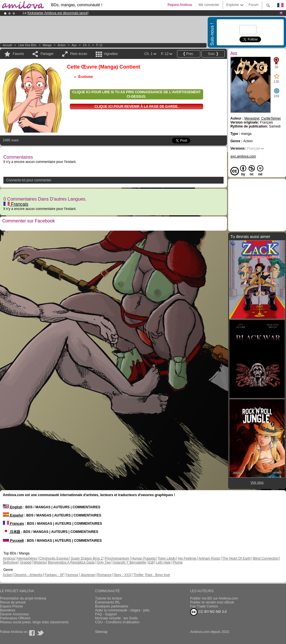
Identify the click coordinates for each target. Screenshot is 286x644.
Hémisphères (27, 558)
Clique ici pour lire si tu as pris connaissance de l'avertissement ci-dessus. (137, 94)
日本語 (11, 532)
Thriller (139, 575)
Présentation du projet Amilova (23, 598)
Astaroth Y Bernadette (129, 562)
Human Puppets (144, 558)
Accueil (7, 45)
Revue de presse (13, 602)
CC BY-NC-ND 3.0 (208, 612)
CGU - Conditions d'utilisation (117, 622)
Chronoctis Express (54, 558)
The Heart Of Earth (236, 558)
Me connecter (209, 5)
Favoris (18, 54)
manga (47, 45)
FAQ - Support (106, 614)
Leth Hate (163, 562)
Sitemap (101, 632)
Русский (13, 541)
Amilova (9, 558)
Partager (47, 54)
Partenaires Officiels (15, 618)
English (13, 507)
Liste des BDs (27, 45)
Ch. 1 (87, 45)
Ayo (74, 45)
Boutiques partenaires (112, 606)
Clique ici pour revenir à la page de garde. (136, 107)
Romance (104, 575)
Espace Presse (11, 606)
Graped (26, 562)
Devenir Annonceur (14, 614)
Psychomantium (117, 558)
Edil (151, 562)
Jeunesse (88, 575)
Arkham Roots (209, 558)
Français (16, 204)
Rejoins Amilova (180, 5)
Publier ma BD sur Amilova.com (214, 598)
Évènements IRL (108, 602)
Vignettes (111, 54)
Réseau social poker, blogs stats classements (34, 622)
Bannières (8, 610)
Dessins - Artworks (29, 575)
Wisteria (40, 562)
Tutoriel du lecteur (109, 598)
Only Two (104, 562)
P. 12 (99, 45)
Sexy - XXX (122, 575)
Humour (72, 575)
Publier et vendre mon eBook (212, 602)
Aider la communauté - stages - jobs (122, 610)
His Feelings (187, 558)
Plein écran (79, 54)
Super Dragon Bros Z (87, 558)
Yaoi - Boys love (158, 575)
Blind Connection (266, 558)
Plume (178, 562)
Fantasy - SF (54, 575)
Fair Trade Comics (204, 606)
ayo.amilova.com (243, 156)
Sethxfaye (10, 562)
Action (62, 45)
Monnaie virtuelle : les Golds (116, 618)
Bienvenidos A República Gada (71, 562)
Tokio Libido (167, 558)
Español (13, 515)
